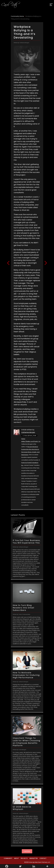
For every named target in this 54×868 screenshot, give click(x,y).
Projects (24, 858)
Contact (43, 858)
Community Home (17, 16)
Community (8, 858)
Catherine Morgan (28, 432)
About (16, 858)
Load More (27, 851)
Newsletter (34, 858)
